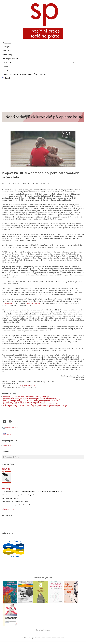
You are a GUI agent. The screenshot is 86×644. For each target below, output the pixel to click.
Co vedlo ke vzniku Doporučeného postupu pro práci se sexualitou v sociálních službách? (32, 492)
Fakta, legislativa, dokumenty (29, 184)
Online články (45, 184)
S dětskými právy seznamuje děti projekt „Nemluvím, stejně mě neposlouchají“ (35, 406)
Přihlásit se (7, 445)
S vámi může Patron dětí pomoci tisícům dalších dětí (24, 402)
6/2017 (15, 184)
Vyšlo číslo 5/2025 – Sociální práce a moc (15, 502)
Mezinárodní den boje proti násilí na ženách (17, 505)
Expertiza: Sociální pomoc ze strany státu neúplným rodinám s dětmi (31, 404)
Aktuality (6, 488)
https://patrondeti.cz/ (27, 385)
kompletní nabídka (43, 630)
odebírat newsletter (11, 428)
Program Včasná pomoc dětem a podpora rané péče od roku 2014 (30, 398)
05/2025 (6, 469)
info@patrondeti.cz (9, 303)
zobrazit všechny (8, 509)
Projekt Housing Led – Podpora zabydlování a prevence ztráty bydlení (31, 400)
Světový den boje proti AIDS (11, 498)
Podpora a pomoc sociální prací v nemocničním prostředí (26, 396)
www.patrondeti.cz (33, 303)
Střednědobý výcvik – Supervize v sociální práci (18, 495)
